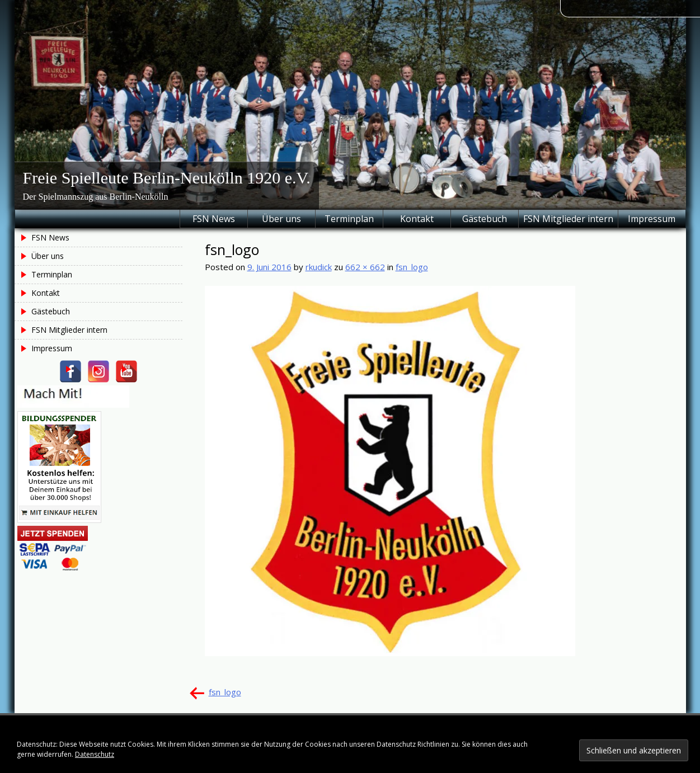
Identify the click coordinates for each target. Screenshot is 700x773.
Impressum (652, 219)
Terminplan (349, 219)
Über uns (281, 219)
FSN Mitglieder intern (568, 219)
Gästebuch (485, 219)
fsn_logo (412, 267)
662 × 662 (365, 267)
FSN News (214, 219)
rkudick (319, 267)
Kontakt (417, 219)
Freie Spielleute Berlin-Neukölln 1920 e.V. (167, 178)
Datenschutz (95, 754)
